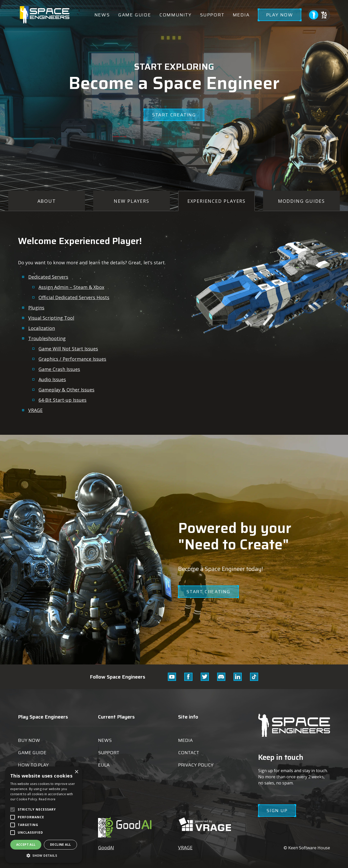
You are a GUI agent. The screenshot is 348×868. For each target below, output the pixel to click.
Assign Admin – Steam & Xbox (71, 287)
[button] (44, 855)
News (102, 15)
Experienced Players (216, 201)
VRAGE (35, 410)
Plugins (36, 308)
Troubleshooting (47, 338)
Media (241, 15)
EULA (104, 765)
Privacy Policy (196, 765)
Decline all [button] (60, 845)
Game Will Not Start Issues (68, 349)
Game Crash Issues (59, 369)
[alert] (44, 815)
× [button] (76, 772)
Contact (189, 753)
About (47, 201)
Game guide (135, 15)
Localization (42, 328)
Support (212, 15)
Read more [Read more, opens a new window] (47, 799)
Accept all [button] (26, 845)
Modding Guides (301, 201)
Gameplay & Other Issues (66, 390)
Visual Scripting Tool (51, 318)
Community (176, 15)
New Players (132, 201)
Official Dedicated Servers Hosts (74, 297)
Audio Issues (52, 379)
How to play (33, 765)
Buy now (29, 740)
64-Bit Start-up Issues (62, 400)
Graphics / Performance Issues (72, 359)
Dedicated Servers (48, 277)
